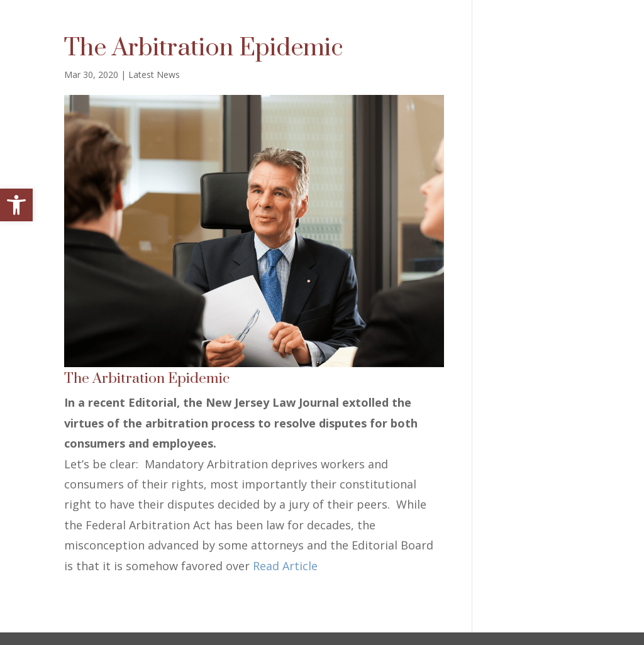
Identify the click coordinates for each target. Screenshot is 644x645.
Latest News (154, 74)
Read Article (285, 566)
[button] (16, 205)
